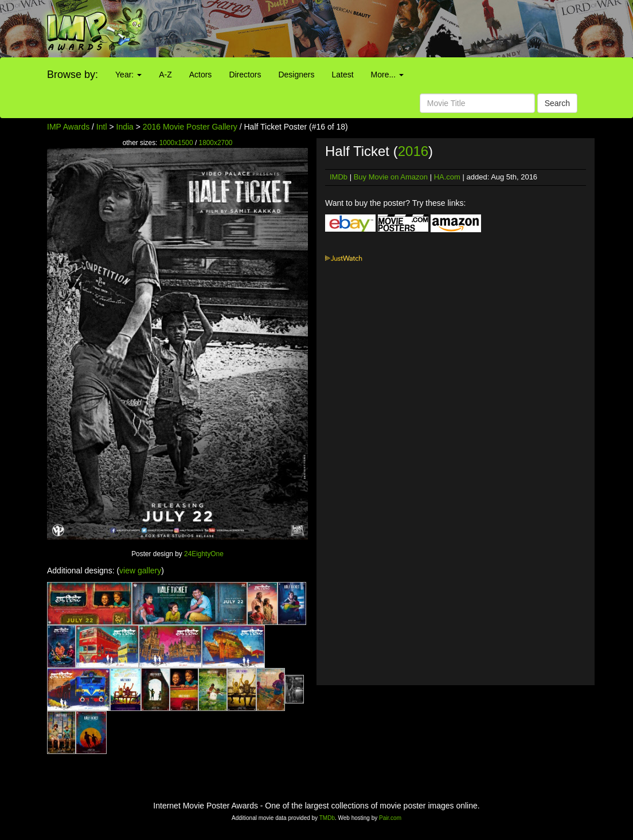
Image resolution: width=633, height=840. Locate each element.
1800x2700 (216, 143)
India (125, 127)
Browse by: (73, 75)
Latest (342, 75)
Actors (201, 75)
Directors (245, 75)
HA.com (447, 177)
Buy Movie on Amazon (391, 177)
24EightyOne (204, 554)
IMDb (339, 177)
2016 (413, 151)
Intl (102, 127)
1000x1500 (176, 143)
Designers (296, 75)
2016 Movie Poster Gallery (190, 127)
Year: (128, 75)
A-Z (165, 75)
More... (387, 75)
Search (557, 103)
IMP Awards (68, 127)
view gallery (140, 571)
